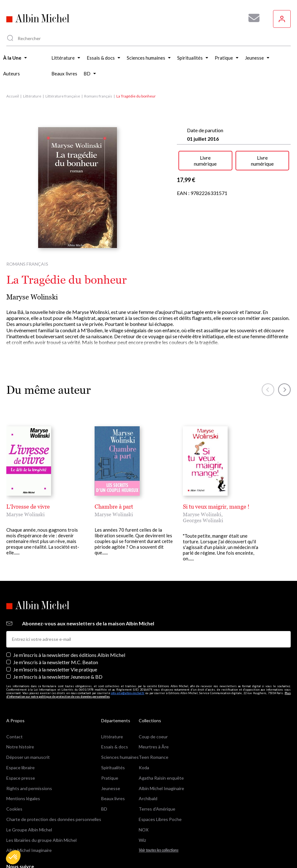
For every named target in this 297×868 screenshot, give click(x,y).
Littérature (32, 96)
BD (104, 809)
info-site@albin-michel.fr (128, 693)
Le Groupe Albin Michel (29, 830)
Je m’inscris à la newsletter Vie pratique (55, 669)
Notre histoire (20, 747)
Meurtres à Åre (154, 747)
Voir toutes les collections (159, 850)
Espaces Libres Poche (160, 819)
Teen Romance (154, 757)
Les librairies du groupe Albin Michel (41, 840)
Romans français (98, 96)
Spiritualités (113, 768)
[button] (13, 857)
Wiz (142, 840)
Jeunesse (111, 788)
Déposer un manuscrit (28, 757)
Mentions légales (23, 798)
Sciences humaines (120, 757)
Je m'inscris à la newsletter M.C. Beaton (56, 662)
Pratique (110, 778)
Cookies (14, 809)
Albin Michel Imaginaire (29, 850)
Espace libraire (20, 768)
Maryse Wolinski (32, 297)
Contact (15, 737)
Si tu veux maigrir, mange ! (216, 507)
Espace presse (21, 778)
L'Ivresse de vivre (28, 507)
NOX (144, 830)
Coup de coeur (153, 737)
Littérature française (63, 96)
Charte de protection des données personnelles (54, 819)
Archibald (148, 798)
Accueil (13, 96)
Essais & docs (115, 747)
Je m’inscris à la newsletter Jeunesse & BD (58, 677)
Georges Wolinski (203, 520)
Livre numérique (205, 161)
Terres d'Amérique (157, 809)
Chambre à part (114, 507)
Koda (144, 768)
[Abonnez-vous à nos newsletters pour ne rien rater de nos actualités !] (252, 18)
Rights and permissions (29, 788)
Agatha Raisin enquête (161, 778)
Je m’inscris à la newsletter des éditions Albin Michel (69, 655)
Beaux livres (113, 798)
